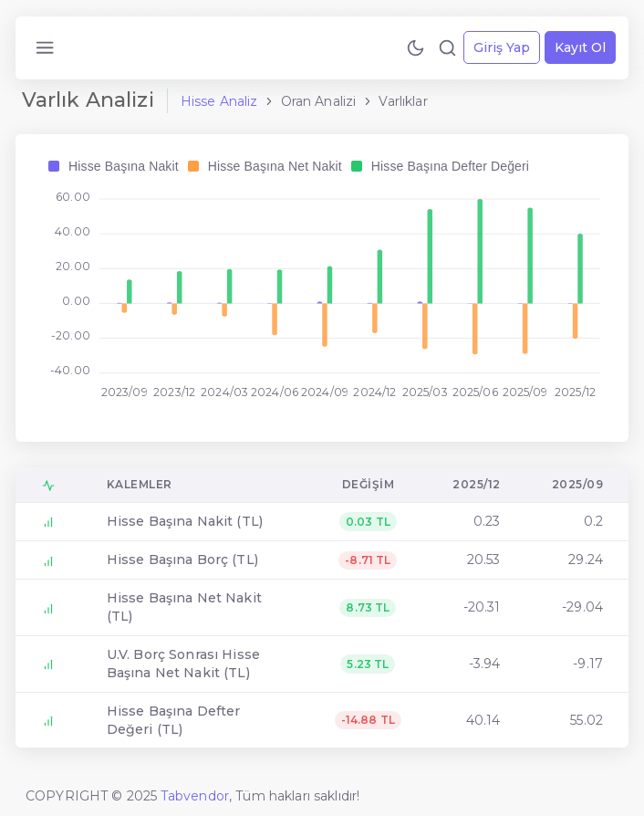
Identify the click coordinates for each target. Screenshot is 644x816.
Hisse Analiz (219, 101)
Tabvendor (195, 796)
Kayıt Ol (580, 47)
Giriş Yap (502, 47)
